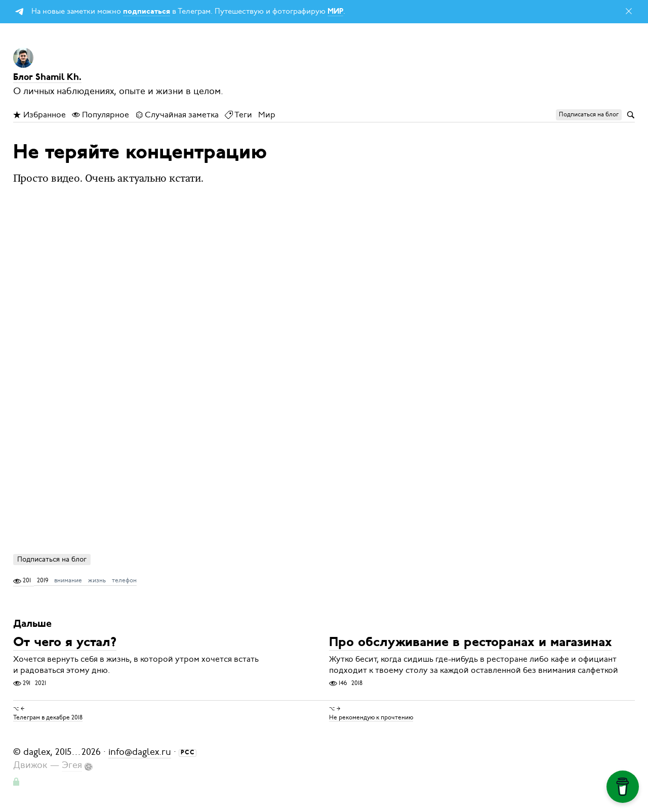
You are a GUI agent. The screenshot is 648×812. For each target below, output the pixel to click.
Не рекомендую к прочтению (371, 717)
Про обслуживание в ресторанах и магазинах (471, 643)
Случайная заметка (177, 115)
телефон (124, 580)
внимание (68, 580)
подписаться (147, 12)
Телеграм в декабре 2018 (48, 717)
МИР (335, 12)
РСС (188, 753)
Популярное (100, 115)
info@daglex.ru (140, 752)
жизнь (97, 580)
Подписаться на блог (52, 559)
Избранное (39, 115)
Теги (238, 115)
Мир (267, 115)
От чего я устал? (65, 643)
